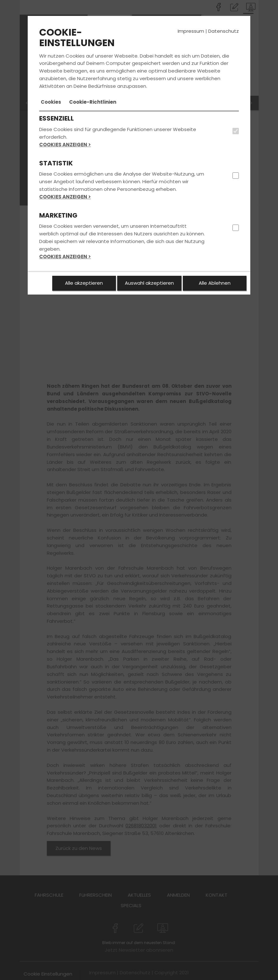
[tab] (51, 102)
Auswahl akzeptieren (149, 283)
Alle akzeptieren (84, 283)
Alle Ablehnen (215, 283)
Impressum (191, 31)
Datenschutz (224, 31)
